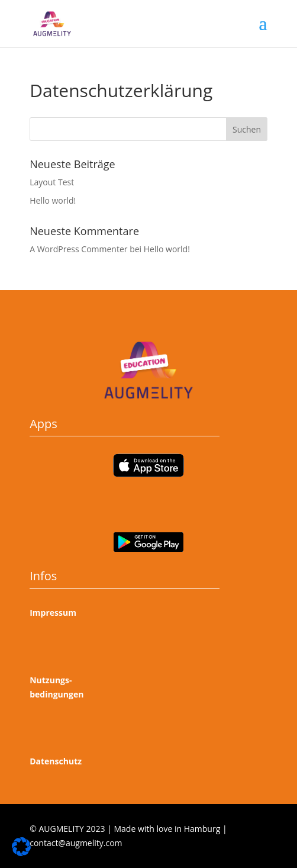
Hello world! (53, 200)
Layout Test (52, 182)
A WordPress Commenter (78, 249)
